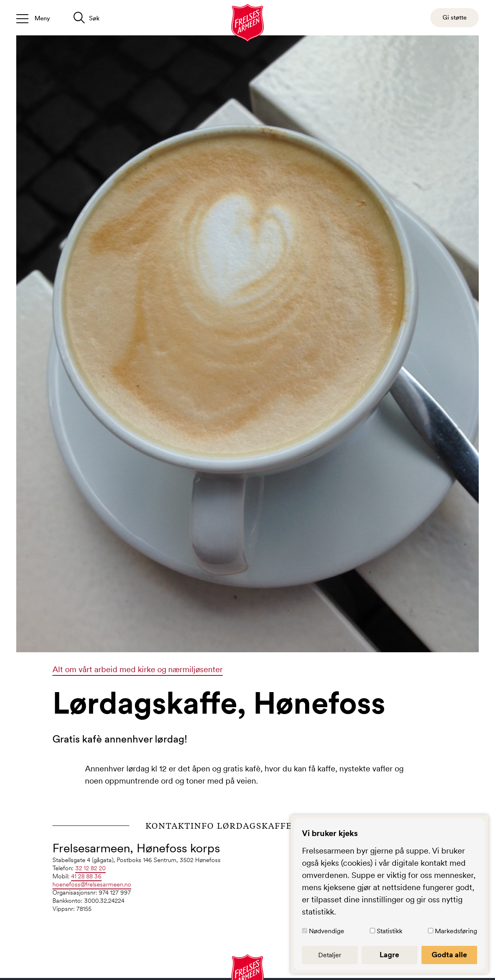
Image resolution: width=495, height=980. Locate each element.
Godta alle (449, 955)
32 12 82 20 (90, 868)
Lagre (389, 955)
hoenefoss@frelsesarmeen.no (92, 884)
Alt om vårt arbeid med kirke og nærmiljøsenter (138, 669)
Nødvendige (327, 931)
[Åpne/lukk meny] (33, 18)
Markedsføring (456, 931)
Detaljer (330, 955)
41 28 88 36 (86, 876)
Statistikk (390, 931)
